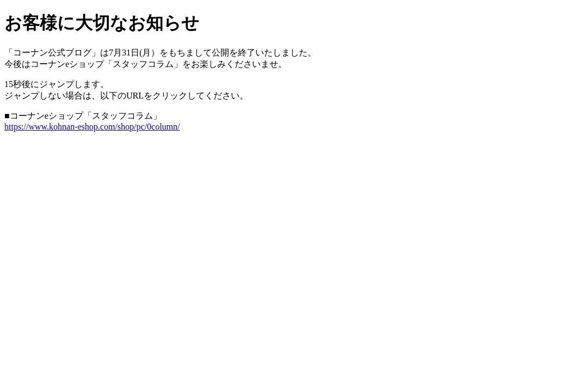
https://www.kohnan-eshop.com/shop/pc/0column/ (92, 127)
